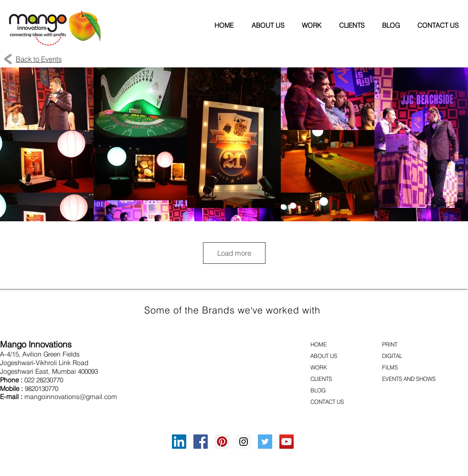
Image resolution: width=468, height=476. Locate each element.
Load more (234, 253)
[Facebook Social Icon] (201, 442)
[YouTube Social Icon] (287, 442)
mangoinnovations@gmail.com (71, 397)
